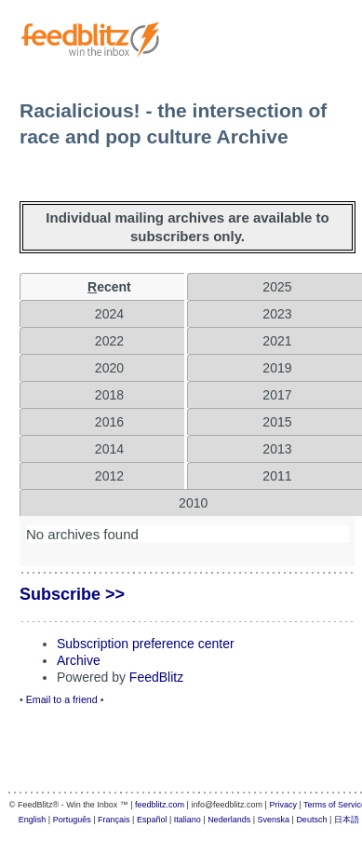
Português (72, 820)
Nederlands (229, 820)
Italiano (188, 820)
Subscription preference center (146, 644)
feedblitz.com (160, 805)
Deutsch (311, 820)
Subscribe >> (72, 594)
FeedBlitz (156, 677)
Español (152, 820)
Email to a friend (62, 699)
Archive (79, 660)
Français (114, 820)
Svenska (274, 820)
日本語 (347, 820)
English (33, 820)
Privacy (283, 805)
